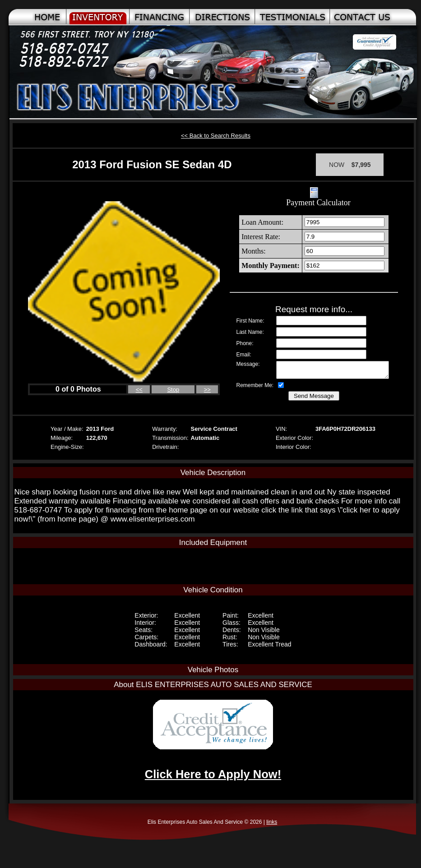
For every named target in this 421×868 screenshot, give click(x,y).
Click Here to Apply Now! (213, 774)
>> (207, 390)
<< (139, 390)
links (272, 822)
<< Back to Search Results (216, 136)
